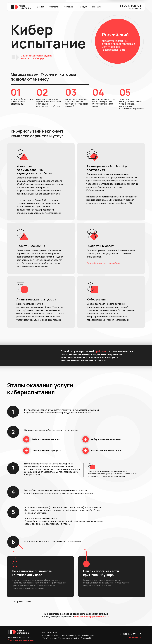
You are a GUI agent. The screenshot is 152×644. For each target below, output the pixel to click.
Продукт (83, 7)
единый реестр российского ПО (92, 617)
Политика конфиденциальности (21, 640)
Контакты (97, 7)
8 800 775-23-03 (131, 6)
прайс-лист (102, 351)
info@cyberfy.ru (135, 8)
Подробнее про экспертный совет (105, 263)
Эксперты (54, 7)
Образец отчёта (23, 601)
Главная (40, 7)
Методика (69, 7)
